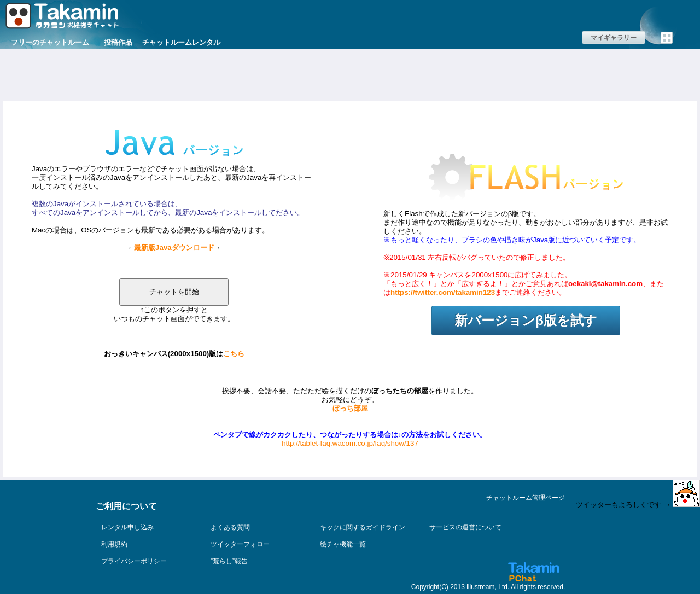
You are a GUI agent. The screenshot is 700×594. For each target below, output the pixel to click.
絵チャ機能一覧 (343, 544)
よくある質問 (230, 527)
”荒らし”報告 (229, 561)
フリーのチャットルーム (50, 42)
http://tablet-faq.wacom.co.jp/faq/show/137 (350, 443)
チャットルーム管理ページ (526, 498)
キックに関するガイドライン (363, 527)
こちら (234, 354)
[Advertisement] (350, 74)
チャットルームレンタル (181, 42)
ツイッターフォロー (240, 544)
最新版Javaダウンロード (174, 248)
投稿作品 (118, 42)
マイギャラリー (614, 38)
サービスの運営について (465, 527)
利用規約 (114, 544)
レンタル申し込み (127, 527)
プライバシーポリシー (134, 561)
